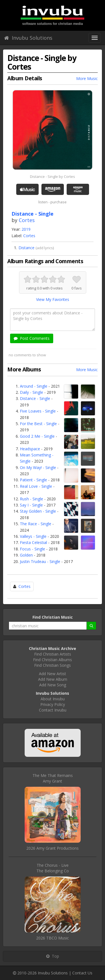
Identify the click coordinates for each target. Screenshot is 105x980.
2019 (26, 229)
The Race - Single (36, 524)
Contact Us (82, 973)
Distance (26, 248)
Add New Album (53, 679)
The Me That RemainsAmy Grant (53, 778)
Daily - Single (32, 392)
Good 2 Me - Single (37, 436)
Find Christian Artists (53, 654)
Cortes (27, 220)
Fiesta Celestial (33, 542)
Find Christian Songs (53, 665)
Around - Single (34, 386)
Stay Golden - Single (38, 511)
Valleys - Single (33, 536)
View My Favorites (53, 299)
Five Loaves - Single (38, 411)
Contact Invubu (53, 710)
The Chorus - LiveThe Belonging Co (53, 868)
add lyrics (45, 248)
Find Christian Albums (53, 660)
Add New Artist (53, 674)
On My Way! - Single (38, 467)
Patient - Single (33, 480)
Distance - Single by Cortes (53, 176)
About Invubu (53, 699)
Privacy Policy (53, 704)
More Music (87, 78)
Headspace (30, 449)
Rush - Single (32, 499)
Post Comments (32, 338)
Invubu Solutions (28, 38)
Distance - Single (35, 398)
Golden (26, 555)
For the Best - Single (38, 424)
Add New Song (53, 685)
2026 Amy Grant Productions (53, 848)
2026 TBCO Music (53, 938)
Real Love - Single (36, 486)
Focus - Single (32, 549)
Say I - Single (31, 505)
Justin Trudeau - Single (40, 561)
